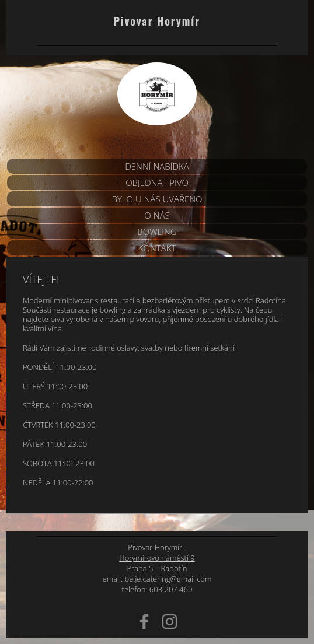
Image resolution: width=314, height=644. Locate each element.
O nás (157, 215)
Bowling (157, 232)
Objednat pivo (157, 183)
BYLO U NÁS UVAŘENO (157, 199)
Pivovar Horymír (157, 21)
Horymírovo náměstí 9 (157, 558)
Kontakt (157, 248)
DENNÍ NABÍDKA (157, 166)
